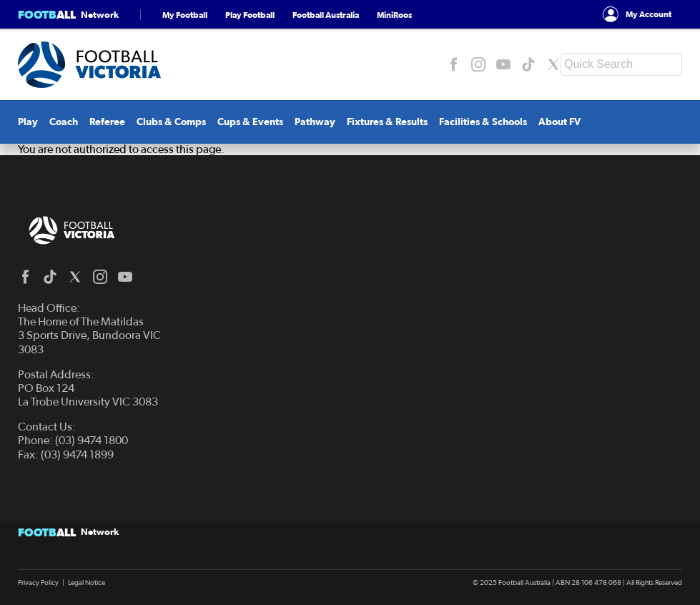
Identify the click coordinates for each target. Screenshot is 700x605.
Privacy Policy (38, 583)
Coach (64, 122)
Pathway (315, 122)
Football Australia (326, 15)
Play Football (250, 15)
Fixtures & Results (387, 122)
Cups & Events (250, 122)
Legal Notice (87, 583)
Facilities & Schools (483, 122)
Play (28, 122)
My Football (185, 15)
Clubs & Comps (171, 122)
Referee (107, 122)
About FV (559, 122)
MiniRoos (394, 15)
